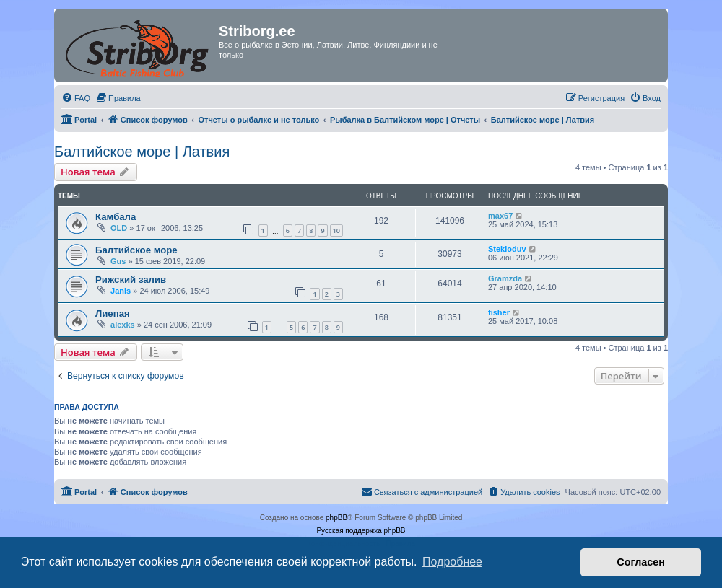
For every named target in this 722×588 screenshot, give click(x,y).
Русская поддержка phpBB (361, 531)
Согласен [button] (641, 562)
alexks (123, 325)
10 (336, 231)
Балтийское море (136, 250)
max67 (500, 216)
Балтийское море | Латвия (142, 152)
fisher (499, 312)
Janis (121, 291)
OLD (119, 228)
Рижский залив (131, 280)
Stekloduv (507, 249)
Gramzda (505, 278)
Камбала (116, 217)
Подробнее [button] (452, 562)
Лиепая (113, 313)
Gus (118, 261)
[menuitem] (76, 98)
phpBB (336, 518)
